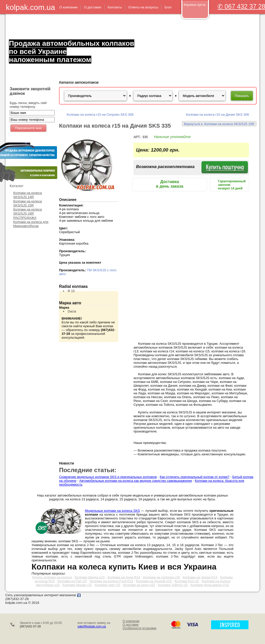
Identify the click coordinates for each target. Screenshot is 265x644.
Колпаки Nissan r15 (77, 585)
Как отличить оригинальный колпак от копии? (195, 477)
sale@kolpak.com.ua (92, 626)
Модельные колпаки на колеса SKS (112, 511)
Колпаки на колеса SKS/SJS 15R (27, 203)
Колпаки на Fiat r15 (72, 581)
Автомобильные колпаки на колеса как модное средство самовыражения (136, 481)
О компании (131, 621)
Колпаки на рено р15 (139, 585)
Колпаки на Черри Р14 (200, 577)
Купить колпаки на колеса (52, 577)
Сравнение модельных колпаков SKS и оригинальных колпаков (108, 477)
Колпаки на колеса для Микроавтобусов (31, 224)
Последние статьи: (88, 470)
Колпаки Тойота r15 (173, 585)
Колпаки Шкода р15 (90, 577)
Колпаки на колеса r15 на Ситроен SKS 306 (100, 115)
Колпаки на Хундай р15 (154, 581)
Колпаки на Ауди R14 (124, 577)
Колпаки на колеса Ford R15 (111, 581)
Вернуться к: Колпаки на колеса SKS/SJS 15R (219, 124)
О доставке (131, 625)
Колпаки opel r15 (108, 585)
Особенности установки (139, 628)
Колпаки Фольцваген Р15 (210, 585)
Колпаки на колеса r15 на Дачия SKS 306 (217, 115)
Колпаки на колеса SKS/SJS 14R (27, 195)
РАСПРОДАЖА (25, 218)
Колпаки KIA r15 (187, 581)
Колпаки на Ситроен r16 (161, 577)
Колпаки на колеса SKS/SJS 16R (27, 211)
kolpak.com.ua (30, 7)
